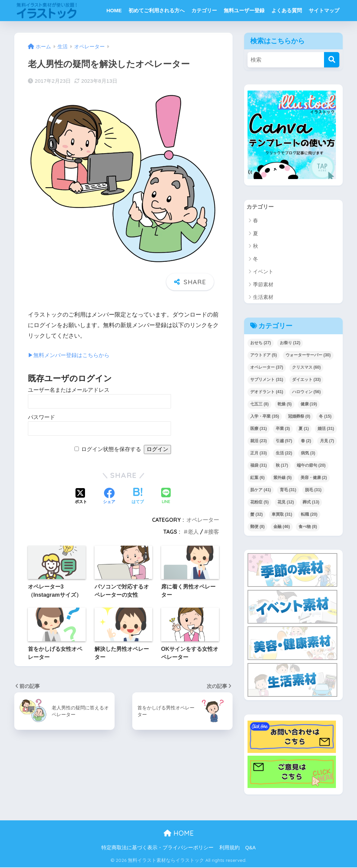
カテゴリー (204, 10)
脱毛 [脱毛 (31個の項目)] (313, 491)
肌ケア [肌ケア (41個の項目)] (261, 491)
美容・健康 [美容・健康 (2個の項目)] (314, 478)
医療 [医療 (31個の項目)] (259, 429)
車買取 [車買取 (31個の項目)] (282, 515)
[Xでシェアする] (81, 497)
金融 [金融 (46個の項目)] (282, 527)
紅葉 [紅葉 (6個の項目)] (257, 478)
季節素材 (263, 285)
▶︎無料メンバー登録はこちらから (71, 355)
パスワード (41, 417)
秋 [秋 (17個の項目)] (282, 466)
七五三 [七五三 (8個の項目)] (259, 405)
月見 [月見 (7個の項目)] (327, 441)
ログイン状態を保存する (111, 449)
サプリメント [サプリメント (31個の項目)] (267, 380)
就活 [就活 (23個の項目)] (259, 441)
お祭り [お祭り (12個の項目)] (290, 343)
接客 (214, 532)
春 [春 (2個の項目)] (306, 441)
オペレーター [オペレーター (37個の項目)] (267, 368)
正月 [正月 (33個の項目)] (259, 454)
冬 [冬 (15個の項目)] (325, 417)
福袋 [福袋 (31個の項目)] (259, 466)
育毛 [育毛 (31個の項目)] (288, 491)
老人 (193, 532)
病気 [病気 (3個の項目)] (308, 454)
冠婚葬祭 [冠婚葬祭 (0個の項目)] (299, 417)
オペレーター (203, 520)
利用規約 (230, 848)
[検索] (332, 60)
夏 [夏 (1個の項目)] (304, 429)
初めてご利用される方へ (157, 10)
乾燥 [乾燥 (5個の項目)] (285, 405)
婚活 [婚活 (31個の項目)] (326, 429)
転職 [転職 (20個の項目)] (309, 515)
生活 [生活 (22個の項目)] (284, 454)
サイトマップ (324, 10)
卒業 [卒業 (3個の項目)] (283, 429)
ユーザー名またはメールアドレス (69, 390)
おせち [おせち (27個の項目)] (261, 343)
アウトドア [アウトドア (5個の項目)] (263, 356)
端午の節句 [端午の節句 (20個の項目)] (311, 466)
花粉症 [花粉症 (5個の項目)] (259, 503)
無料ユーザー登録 (244, 10)
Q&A (250, 848)
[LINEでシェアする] (166, 496)
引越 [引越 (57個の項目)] (284, 441)
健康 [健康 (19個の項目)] (309, 405)
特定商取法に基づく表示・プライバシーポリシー (157, 848)
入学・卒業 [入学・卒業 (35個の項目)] (265, 417)
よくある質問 (287, 10)
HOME (114, 10)
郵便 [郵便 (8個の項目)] (257, 527)
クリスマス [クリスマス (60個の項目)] (307, 368)
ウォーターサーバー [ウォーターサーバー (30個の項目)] (308, 356)
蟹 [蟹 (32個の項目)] (257, 515)
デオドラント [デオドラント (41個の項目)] (267, 392)
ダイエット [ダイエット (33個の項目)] (307, 380)
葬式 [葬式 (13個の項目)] (311, 503)
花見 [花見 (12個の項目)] (286, 503)
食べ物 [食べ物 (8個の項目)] (308, 527)
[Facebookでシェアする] (109, 497)
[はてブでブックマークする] (138, 497)
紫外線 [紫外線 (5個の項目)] (283, 478)
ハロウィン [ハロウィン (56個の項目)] (307, 392)
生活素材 (263, 298)
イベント (263, 272)
